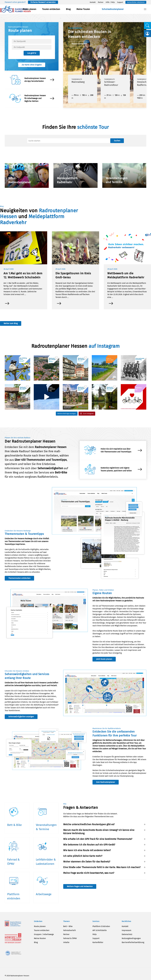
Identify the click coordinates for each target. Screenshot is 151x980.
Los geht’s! (32, 53)
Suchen (117, 141)
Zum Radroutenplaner (106, 782)
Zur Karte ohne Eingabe (32, 65)
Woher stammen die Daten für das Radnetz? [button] (87, 862)
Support (120, 2)
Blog (68, 9)
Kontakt (93, 2)
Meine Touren (83, 9)
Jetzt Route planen (104, 659)
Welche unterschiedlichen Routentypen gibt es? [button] (89, 824)
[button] (145, 9)
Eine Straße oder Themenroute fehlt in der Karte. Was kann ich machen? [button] (102, 867)
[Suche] (69, 141)
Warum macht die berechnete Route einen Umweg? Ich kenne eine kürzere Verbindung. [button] (99, 832)
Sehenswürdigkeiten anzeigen (21, 717)
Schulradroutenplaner (113, 9)
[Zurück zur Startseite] (15, 9)
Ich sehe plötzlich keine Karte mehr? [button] (83, 856)
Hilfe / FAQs (110, 2)
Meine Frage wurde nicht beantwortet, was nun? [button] (89, 873)
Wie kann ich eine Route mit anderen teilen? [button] (87, 850)
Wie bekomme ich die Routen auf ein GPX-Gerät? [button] (89, 845)
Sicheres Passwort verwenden (43, 2)
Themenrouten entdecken (19, 578)
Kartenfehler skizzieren (136, 2)
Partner (101, 2)
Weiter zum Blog (11, 323)
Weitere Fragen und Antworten (80, 886)
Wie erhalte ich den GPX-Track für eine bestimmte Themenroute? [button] (98, 839)
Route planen (29, 9)
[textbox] (32, 41)
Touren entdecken (51, 9)
